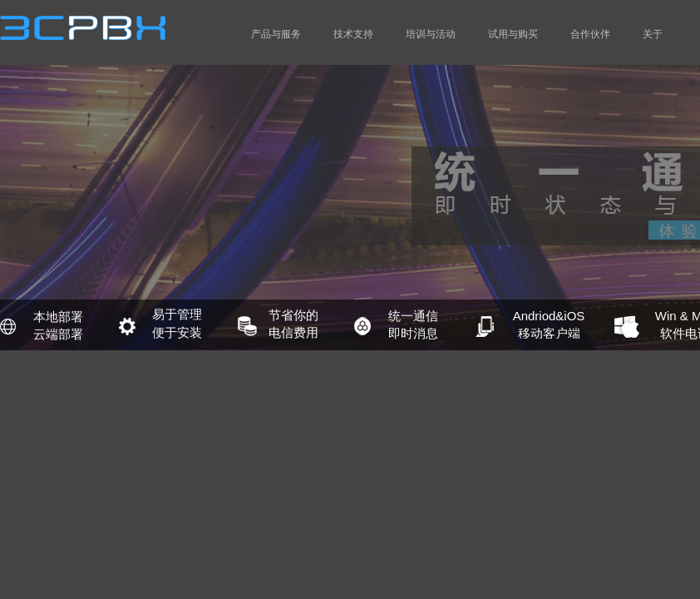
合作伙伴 (590, 34)
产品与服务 (276, 34)
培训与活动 (431, 34)
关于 (653, 34)
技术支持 (353, 34)
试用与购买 (513, 34)
